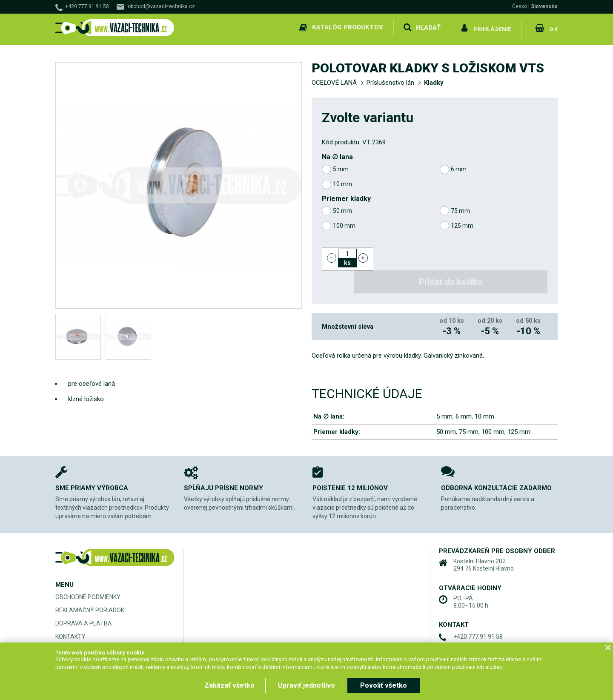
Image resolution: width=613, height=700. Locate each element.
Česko (520, 6)
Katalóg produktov (346, 27)
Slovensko (544, 6)
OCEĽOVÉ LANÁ (334, 79)
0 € (553, 27)
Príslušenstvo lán (390, 79)
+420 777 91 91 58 (87, 6)
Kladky (434, 79)
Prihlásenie (492, 27)
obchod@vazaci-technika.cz (161, 6)
